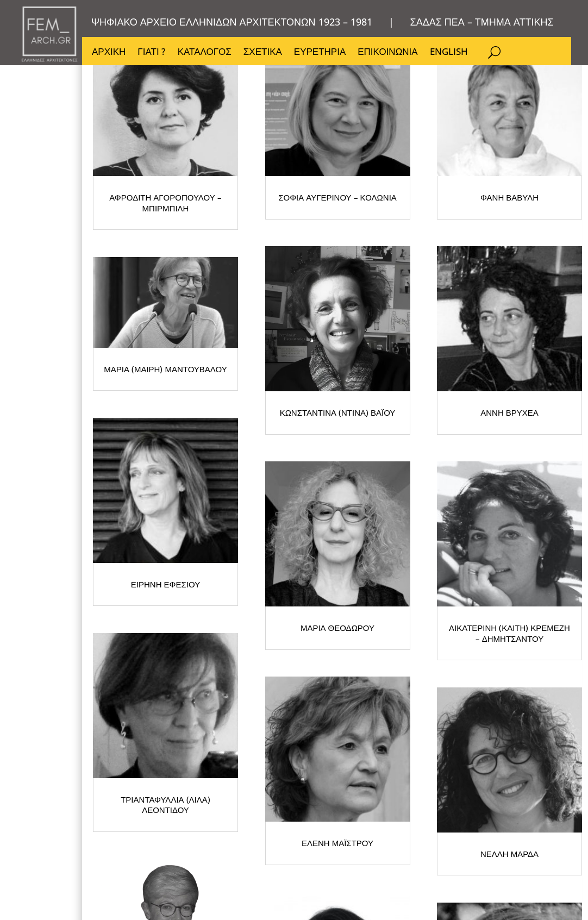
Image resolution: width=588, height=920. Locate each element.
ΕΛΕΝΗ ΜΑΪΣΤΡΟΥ (202, 836)
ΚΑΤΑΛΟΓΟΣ (205, 53)
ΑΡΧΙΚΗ (109, 53)
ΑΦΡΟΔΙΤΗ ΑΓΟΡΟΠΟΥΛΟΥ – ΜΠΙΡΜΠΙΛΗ (202, 270)
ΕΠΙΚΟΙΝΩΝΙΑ (387, 53)
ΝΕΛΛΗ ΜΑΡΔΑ (419, 836)
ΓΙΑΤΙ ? (151, 53)
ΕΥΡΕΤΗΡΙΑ (320, 53)
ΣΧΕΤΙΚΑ (263, 53)
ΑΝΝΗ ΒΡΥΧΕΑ (202, 553)
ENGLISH (449, 53)
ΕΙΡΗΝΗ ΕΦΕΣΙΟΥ (419, 553)
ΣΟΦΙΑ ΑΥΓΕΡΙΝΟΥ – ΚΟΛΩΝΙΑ (419, 270)
